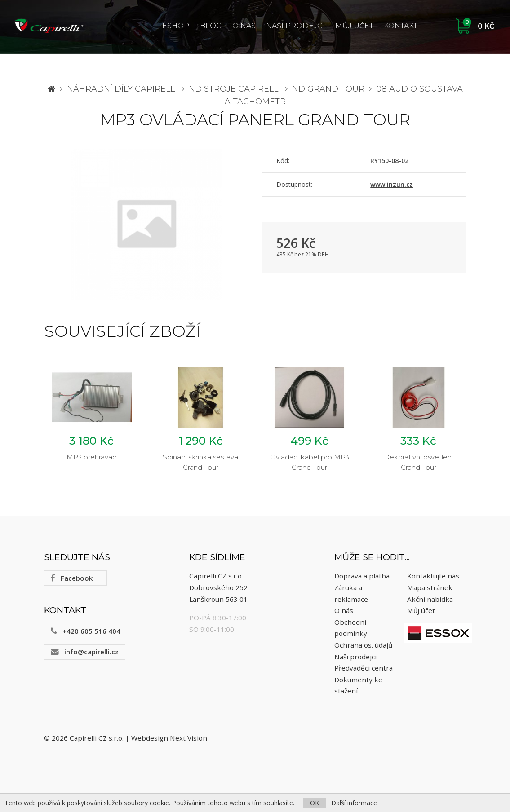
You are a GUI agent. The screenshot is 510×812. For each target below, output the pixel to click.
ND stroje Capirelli (235, 89)
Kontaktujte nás (433, 576)
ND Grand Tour (328, 89)
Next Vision (188, 738)
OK (315, 803)
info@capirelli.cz (85, 652)
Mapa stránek (430, 587)
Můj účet (354, 26)
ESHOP (176, 26)
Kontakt (401, 26)
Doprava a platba (362, 576)
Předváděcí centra (364, 668)
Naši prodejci (295, 26)
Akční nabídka (430, 599)
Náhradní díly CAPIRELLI (122, 89)
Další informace (354, 803)
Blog (211, 26)
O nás (244, 26)
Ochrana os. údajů (363, 645)
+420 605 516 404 (86, 631)
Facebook (72, 578)
